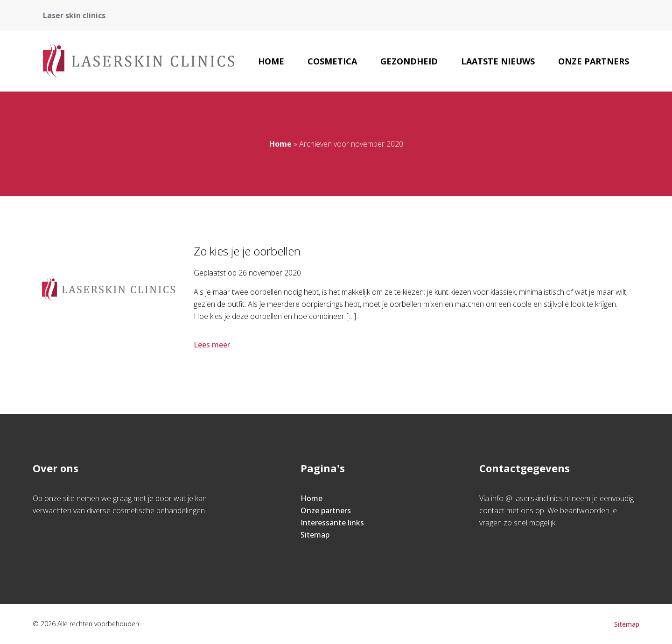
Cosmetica (332, 61)
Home (271, 61)
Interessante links (332, 523)
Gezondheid (409, 61)
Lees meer (213, 345)
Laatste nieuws (498, 61)
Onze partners (594, 61)
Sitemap (315, 535)
